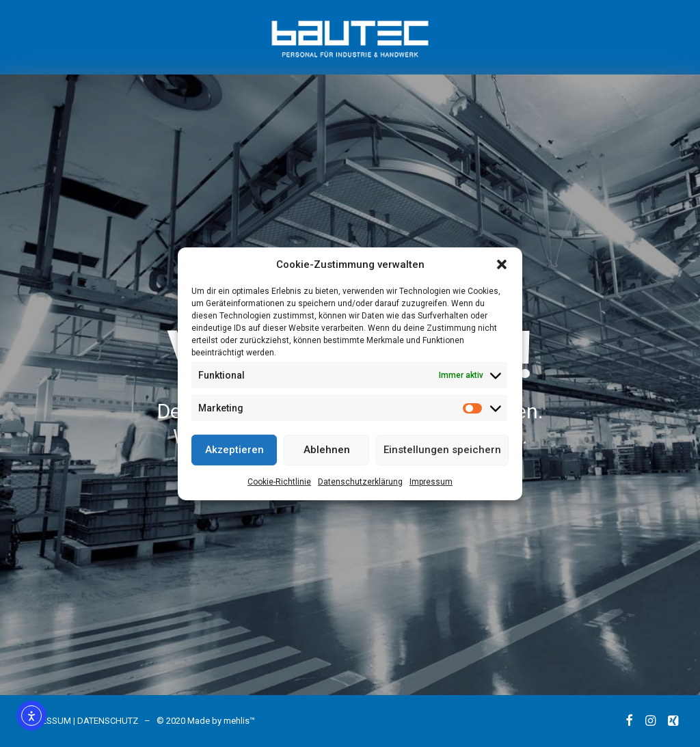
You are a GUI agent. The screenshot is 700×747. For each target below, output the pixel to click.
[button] (502, 264)
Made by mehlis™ (221, 721)
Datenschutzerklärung (360, 481)
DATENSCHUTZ (108, 721)
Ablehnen (327, 450)
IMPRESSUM (46, 721)
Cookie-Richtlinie (279, 481)
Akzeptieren (234, 450)
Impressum (431, 481)
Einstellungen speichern (442, 450)
